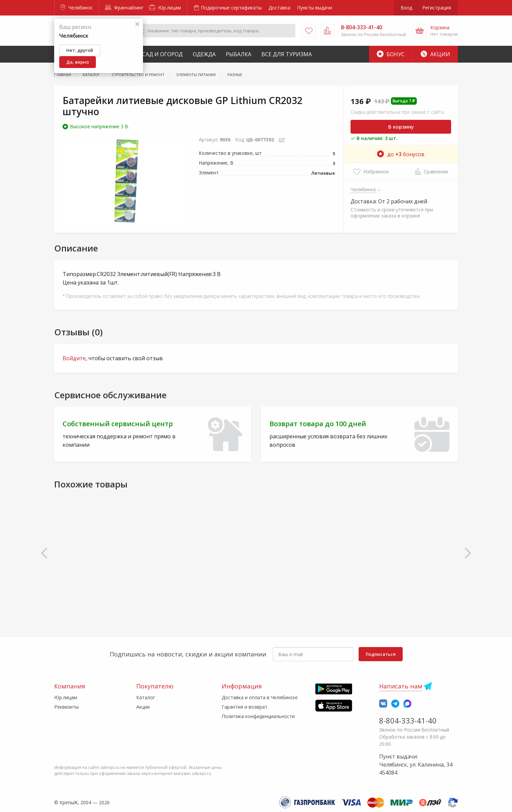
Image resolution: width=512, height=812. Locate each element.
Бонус (391, 54)
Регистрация (437, 8)
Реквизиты (66, 707)
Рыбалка (239, 54)
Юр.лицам (165, 8)
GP (282, 140)
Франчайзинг (124, 8)
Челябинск (77, 8)
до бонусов (401, 154)
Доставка (279, 8)
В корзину (401, 127)
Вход (406, 8)
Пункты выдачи (315, 8)
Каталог (146, 697)
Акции (435, 54)
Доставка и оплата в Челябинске (260, 697)
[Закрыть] (137, 24)
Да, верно (78, 62)
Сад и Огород (162, 54)
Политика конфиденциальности (258, 716)
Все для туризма (287, 54)
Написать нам (401, 686)
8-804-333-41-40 (408, 720)
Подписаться (381, 654)
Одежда (204, 54)
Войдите (74, 358)
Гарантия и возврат (245, 707)
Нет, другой (80, 50)
